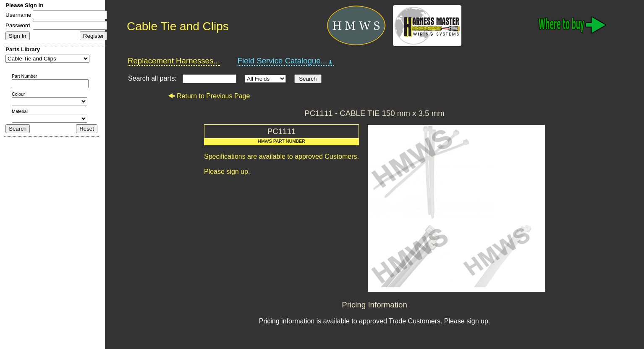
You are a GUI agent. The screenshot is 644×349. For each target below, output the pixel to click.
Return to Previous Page (209, 96)
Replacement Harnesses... (174, 61)
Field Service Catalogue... (286, 61)
